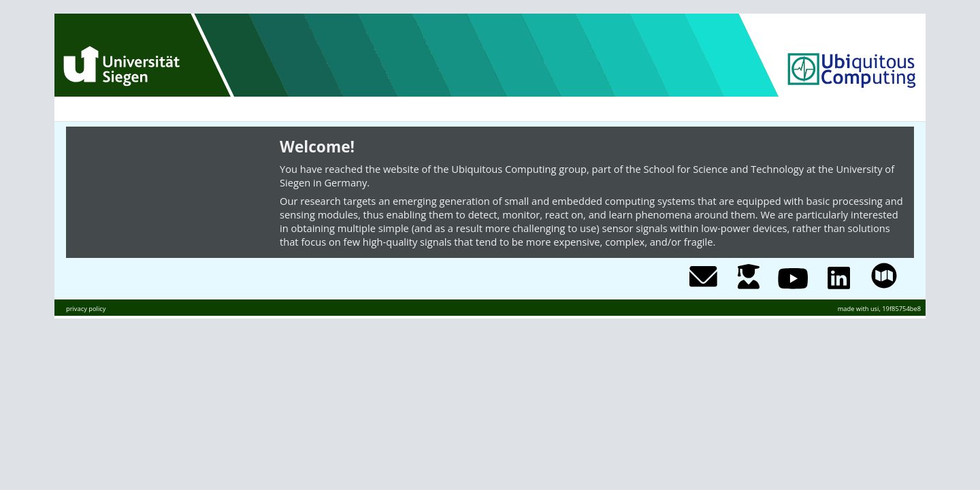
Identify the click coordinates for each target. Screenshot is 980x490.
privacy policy (86, 309)
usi (875, 309)
